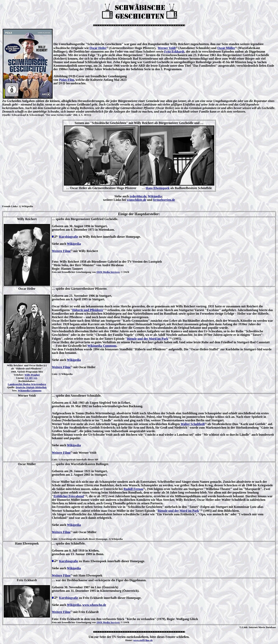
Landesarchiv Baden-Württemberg (27, 384)
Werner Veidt (167, 48)
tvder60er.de (138, 196)
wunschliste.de (136, 200)
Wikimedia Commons (30, 390)
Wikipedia (155, 196)
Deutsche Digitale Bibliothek (31, 387)
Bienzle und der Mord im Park (148, 339)
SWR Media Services (108, 272)
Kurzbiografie (69, 237)
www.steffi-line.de (143, 640)
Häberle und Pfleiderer (88, 310)
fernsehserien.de (164, 200)
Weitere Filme (61, 251)
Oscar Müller (226, 48)
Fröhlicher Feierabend (69, 496)
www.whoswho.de (94, 605)
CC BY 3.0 (31, 378)
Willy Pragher (32, 375)
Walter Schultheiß (193, 424)
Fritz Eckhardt (174, 51)
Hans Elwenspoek (158, 188)
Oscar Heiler (98, 48)
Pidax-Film (67, 80)
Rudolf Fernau (133, 489)
